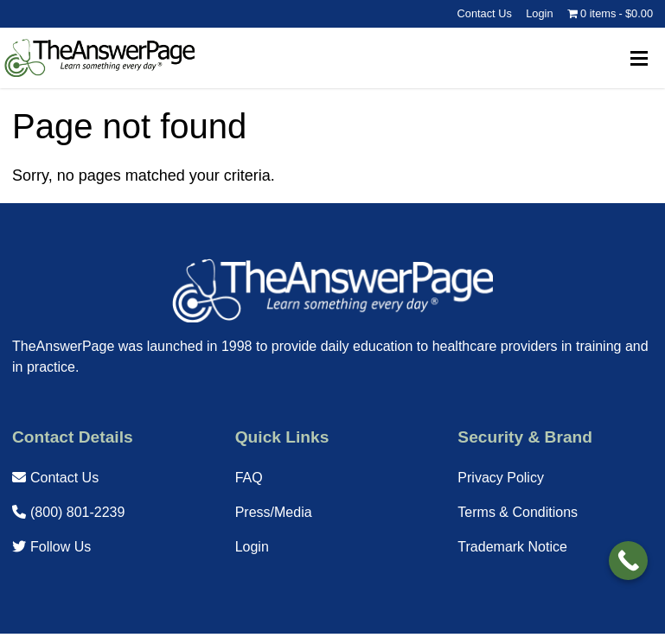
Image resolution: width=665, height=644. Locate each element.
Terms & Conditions (518, 512)
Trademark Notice (512, 547)
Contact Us (485, 13)
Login (539, 13)
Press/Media (274, 512)
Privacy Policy (501, 478)
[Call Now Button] (628, 561)
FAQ (249, 478)
